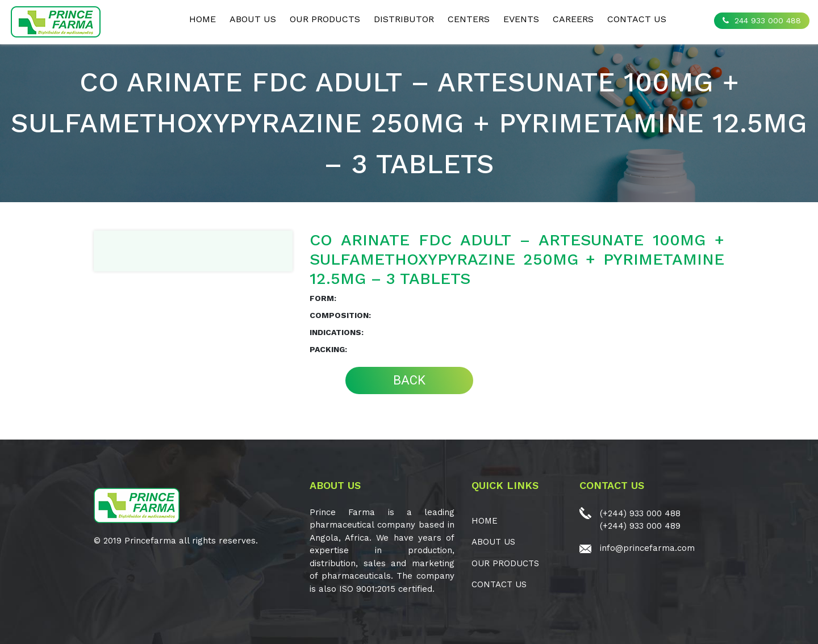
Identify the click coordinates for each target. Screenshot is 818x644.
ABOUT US (253, 19)
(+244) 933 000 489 (640, 526)
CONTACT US (637, 19)
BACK (409, 380)
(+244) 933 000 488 (640, 513)
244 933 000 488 (762, 20)
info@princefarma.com (647, 548)
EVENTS (521, 19)
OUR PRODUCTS (325, 19)
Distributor (404, 19)
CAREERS (573, 19)
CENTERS (469, 19)
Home (203, 19)
